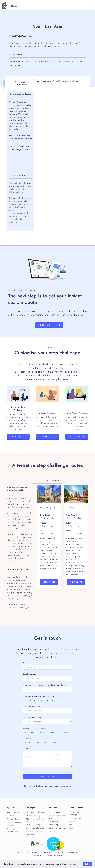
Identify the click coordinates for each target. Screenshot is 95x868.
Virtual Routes (54, 812)
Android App (54, 825)
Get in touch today (16, 604)
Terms (71, 825)
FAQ (50, 831)
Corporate (18, 437)
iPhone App (54, 821)
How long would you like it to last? (39, 696)
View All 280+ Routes (47, 481)
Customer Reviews (14, 822)
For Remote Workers (35, 831)
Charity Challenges (34, 816)
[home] (10, 5)
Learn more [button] (73, 864)
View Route (49, 582)
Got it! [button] (87, 864)
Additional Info (30, 749)
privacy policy (65, 786)
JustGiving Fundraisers (58, 828)
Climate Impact (13, 826)
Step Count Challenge (35, 828)
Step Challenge (13, 812)
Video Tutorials (75, 818)
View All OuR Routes (20, 83)
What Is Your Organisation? (35, 729)
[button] (89, 5)
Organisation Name (32, 706)
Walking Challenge (34, 825)
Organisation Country (33, 718)
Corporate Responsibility (12, 830)
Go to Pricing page (49, 325)
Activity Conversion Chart (57, 817)
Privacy (72, 828)
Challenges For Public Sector (35, 820)
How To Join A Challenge (75, 814)
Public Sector (77, 437)
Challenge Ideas (33, 835)
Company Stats (13, 819)
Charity (47, 437)
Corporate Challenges (35, 812)
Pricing (72, 821)
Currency (27, 739)
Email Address (29, 674)
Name (26, 663)
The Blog (10, 816)
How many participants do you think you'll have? (45, 685)
